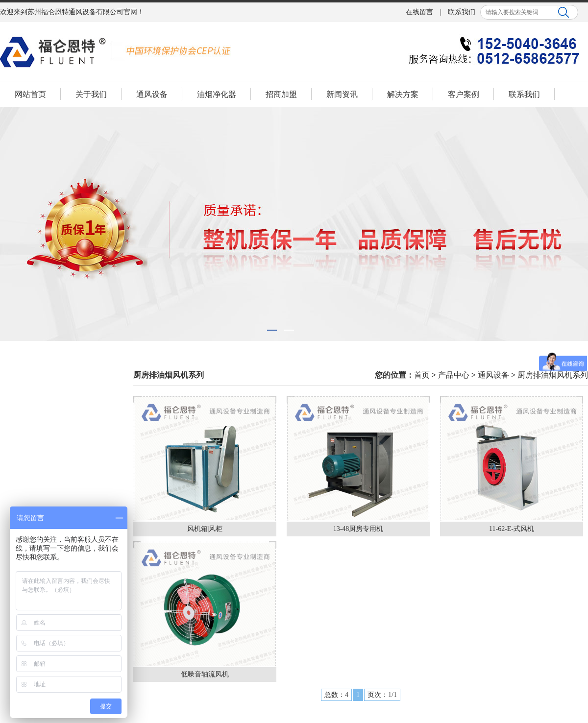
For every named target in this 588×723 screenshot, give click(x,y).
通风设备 (152, 94)
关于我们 (91, 94)
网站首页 (30, 94)
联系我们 (462, 12)
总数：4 (336, 695)
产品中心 (454, 375)
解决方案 (403, 94)
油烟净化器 (217, 94)
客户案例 (464, 94)
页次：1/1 (382, 695)
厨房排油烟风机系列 (553, 375)
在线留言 (419, 12)
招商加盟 (281, 94)
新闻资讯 (342, 94)
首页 (422, 375)
